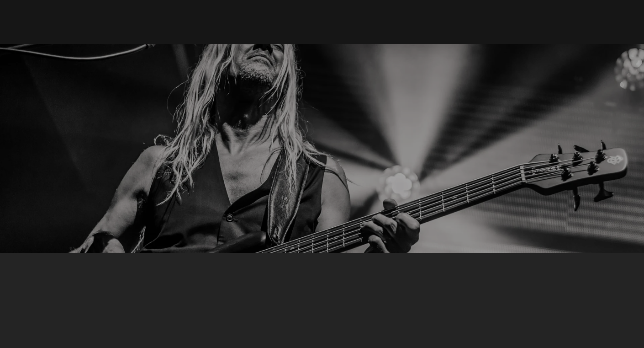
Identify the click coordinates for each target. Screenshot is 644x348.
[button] (393, 22)
